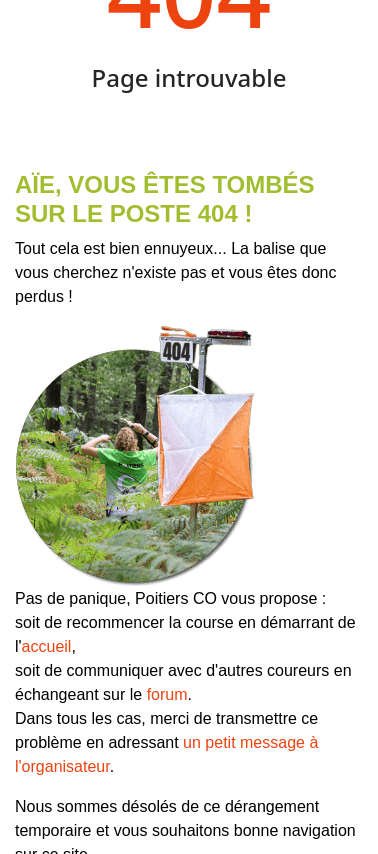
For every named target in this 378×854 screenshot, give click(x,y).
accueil (47, 646)
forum (167, 694)
